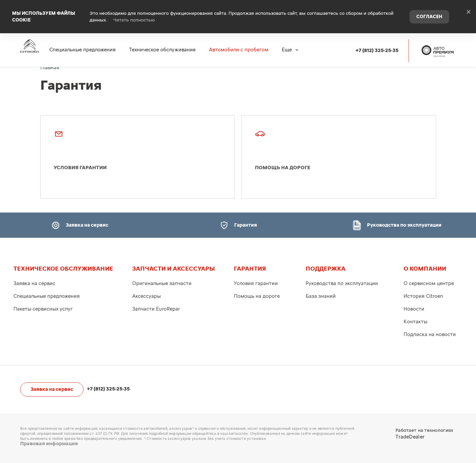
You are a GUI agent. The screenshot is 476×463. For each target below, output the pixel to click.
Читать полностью (134, 17)
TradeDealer (410, 437)
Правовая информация (49, 444)
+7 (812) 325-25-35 (377, 44)
